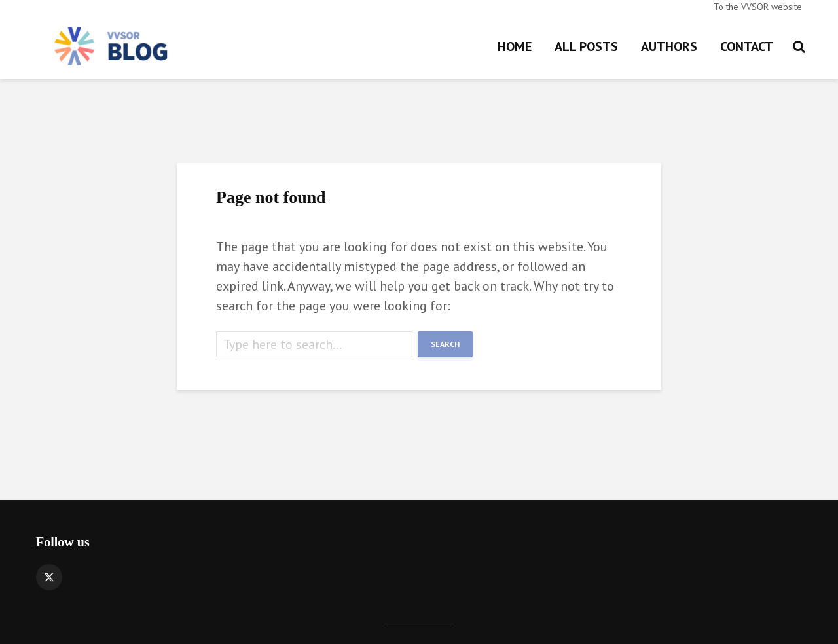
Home (515, 46)
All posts (586, 46)
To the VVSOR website (758, 7)
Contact (747, 46)
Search (445, 344)
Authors (669, 46)
